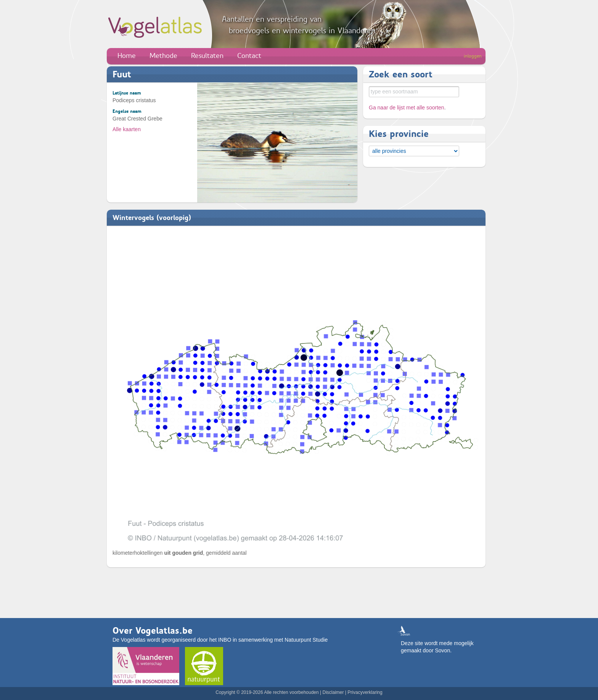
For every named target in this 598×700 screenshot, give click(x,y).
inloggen (473, 56)
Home (127, 56)
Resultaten (207, 56)
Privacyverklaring (365, 692)
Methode (163, 56)
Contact (249, 56)
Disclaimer (333, 692)
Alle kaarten (127, 129)
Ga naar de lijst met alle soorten (407, 108)
